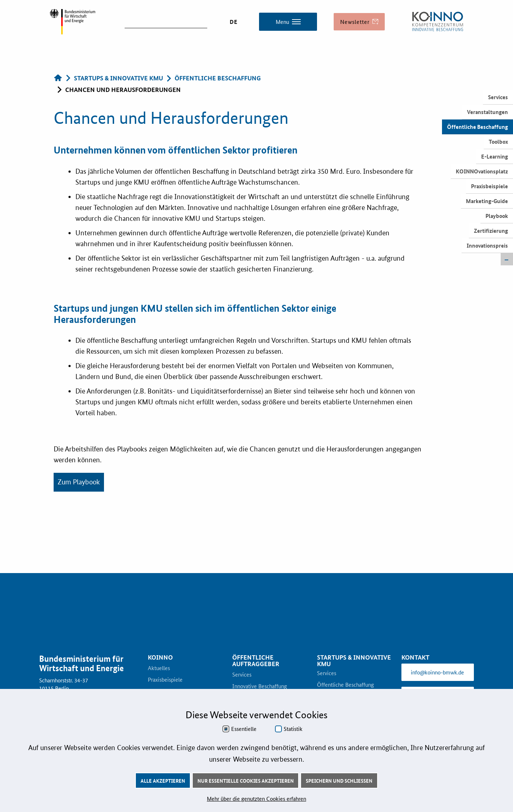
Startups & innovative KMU (354, 660)
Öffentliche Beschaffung (477, 127)
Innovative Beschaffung (260, 686)
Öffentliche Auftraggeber (256, 661)
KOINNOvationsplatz (482, 171)
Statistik (293, 729)
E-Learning (495, 156)
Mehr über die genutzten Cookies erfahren (256, 798)
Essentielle (244, 729)
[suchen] (166, 21)
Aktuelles (159, 668)
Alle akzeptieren (163, 781)
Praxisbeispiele (489, 186)
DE (234, 22)
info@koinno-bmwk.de (437, 672)
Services (498, 97)
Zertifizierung (491, 231)
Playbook (497, 216)
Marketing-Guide (487, 201)
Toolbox (498, 142)
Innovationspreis (487, 245)
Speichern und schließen (339, 781)
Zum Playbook (79, 482)
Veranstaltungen (487, 112)
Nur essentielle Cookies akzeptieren (246, 781)
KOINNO (160, 657)
